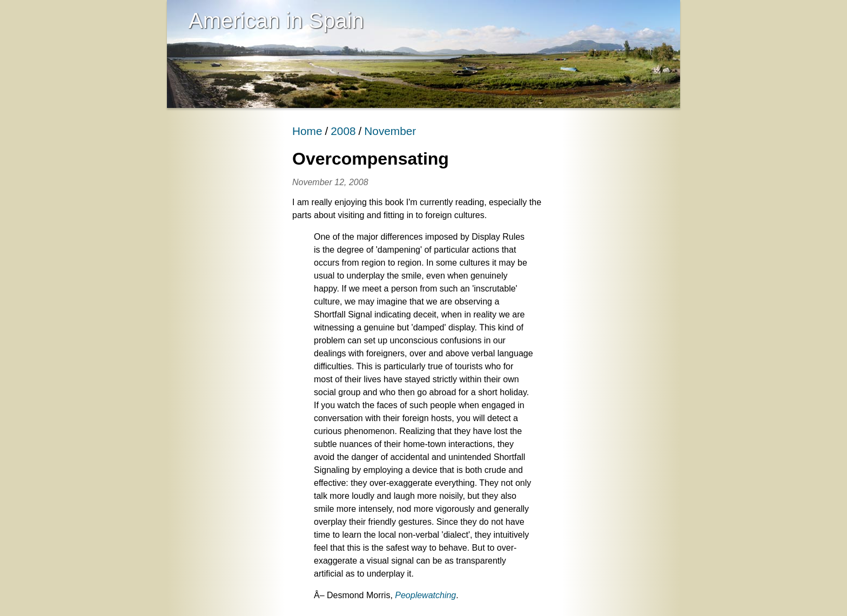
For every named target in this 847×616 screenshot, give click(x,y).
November (390, 131)
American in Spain (276, 21)
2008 (343, 131)
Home (307, 131)
